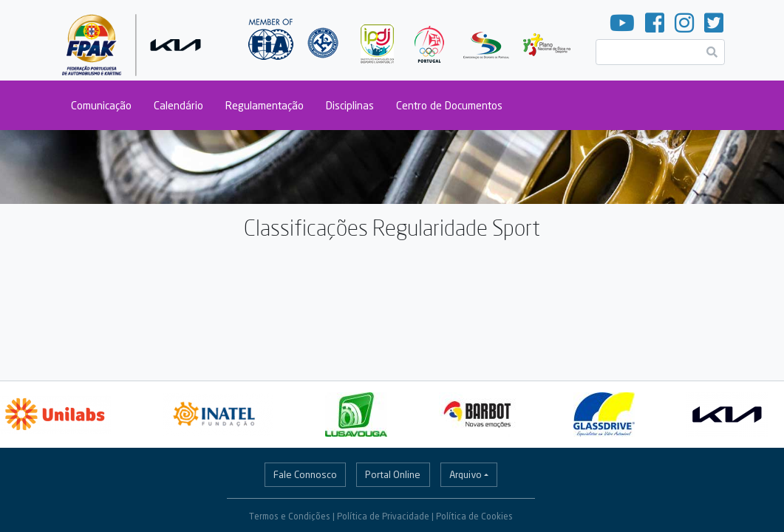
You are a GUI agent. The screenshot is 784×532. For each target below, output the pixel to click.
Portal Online (393, 474)
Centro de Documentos (449, 105)
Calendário (178, 105)
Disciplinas (350, 105)
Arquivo (466, 474)
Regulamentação (265, 105)
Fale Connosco (305, 474)
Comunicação (101, 105)
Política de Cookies (474, 516)
